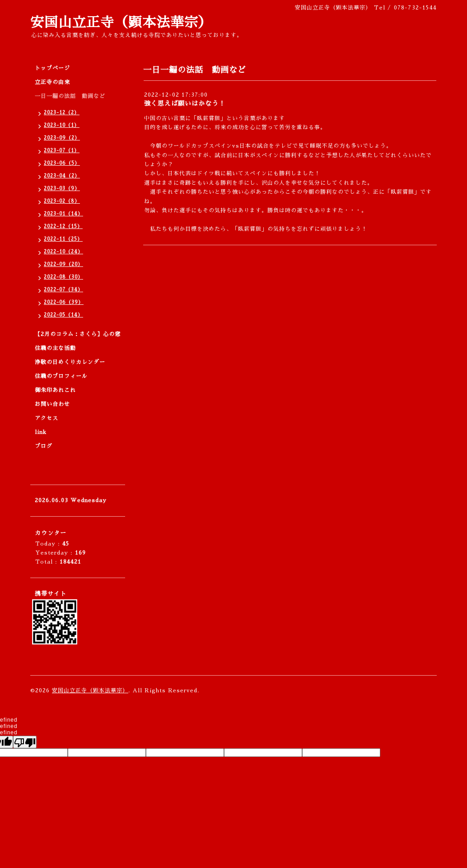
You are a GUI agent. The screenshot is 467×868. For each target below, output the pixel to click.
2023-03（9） (62, 189)
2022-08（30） (63, 277)
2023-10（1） (62, 125)
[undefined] (25, 742)
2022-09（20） (63, 264)
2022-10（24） (63, 252)
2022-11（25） (63, 239)
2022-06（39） (64, 302)
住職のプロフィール (61, 376)
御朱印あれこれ (55, 390)
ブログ (44, 446)
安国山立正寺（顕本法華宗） (121, 23)
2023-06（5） (62, 163)
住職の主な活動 (55, 348)
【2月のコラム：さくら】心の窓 (78, 334)
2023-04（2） (62, 176)
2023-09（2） (62, 138)
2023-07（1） (62, 151)
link (41, 432)
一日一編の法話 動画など (70, 96)
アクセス (47, 418)
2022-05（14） (63, 315)
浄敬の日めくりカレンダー (70, 362)
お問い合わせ (52, 404)
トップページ (52, 68)
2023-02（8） (62, 201)
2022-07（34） (63, 290)
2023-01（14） (63, 214)
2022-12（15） (63, 226)
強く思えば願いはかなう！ (185, 103)
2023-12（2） (62, 113)
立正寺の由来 (52, 82)
